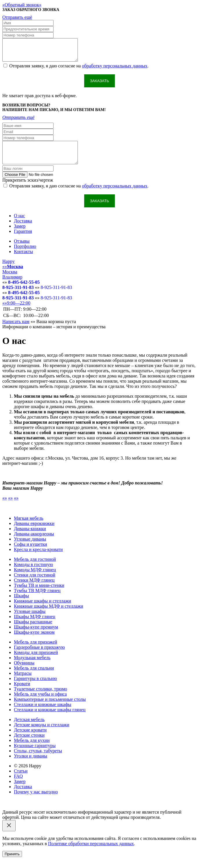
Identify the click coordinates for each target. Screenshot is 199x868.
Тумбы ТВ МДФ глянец (37, 599)
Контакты (23, 260)
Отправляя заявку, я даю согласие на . (79, 70)
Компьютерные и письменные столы (50, 708)
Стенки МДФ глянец (34, 589)
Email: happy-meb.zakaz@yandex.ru (37, 810)
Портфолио (25, 255)
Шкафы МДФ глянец (35, 625)
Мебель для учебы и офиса (40, 703)
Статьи (21, 780)
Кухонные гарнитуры (35, 754)
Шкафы (21, 604)
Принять (12, 863)
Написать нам (16, 330)
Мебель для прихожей (36, 651)
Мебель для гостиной (35, 568)
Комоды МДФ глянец (35, 578)
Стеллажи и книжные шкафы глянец (50, 718)
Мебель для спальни (34, 677)
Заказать (99, 85)
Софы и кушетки (31, 553)
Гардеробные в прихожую (39, 656)
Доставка (23, 230)
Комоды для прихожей (36, 661)
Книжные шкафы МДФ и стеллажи (49, 615)
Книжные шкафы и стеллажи (43, 610)
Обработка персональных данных (99, 816)
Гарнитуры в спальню (35, 687)
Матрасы (23, 682)
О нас (19, 224)
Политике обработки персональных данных (91, 852)
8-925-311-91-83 (18, 296)
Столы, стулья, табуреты (38, 759)
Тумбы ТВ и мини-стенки (39, 594)
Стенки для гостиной (35, 584)
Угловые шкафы (30, 620)
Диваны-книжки (30, 537)
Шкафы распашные (33, 630)
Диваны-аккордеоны (34, 542)
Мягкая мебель (29, 527)
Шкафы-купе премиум (36, 636)
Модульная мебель (32, 666)
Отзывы (22, 250)
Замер (20, 235)
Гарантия (23, 240)
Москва (10, 280)
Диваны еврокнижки (34, 532)
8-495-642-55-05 (24, 291)
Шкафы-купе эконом (34, 641)
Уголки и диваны (31, 765)
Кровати (22, 692)
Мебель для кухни (32, 749)
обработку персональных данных (115, 70)
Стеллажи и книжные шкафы (43, 713)
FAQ (18, 785)
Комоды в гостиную (33, 573)
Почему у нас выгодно (36, 800)
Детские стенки (29, 744)
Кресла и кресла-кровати (38, 558)
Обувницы (24, 671)
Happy (9, 270)
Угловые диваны (30, 548)
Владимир (12, 286)
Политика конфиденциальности (34, 816)
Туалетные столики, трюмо (40, 697)
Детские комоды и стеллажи (42, 733)
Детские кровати (30, 739)
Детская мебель (29, 728)
